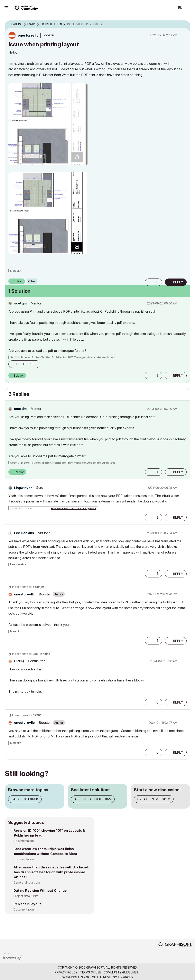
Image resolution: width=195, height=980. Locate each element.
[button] (48, 124)
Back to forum (25, 799)
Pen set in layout (27, 904)
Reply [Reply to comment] (178, 376)
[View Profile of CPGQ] (19, 661)
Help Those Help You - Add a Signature (73, 509)
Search (168, 8)
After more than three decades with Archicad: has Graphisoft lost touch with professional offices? (51, 872)
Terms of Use (91, 972)
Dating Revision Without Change (40, 891)
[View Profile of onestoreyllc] (28, 35)
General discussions (27, 882)
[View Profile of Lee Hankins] (24, 533)
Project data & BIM (26, 896)
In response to (28, 587)
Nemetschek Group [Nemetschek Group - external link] (118, 977)
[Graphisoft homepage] (175, 945)
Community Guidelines (121, 972)
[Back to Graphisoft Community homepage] (27, 7)
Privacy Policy (66, 972)
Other (32, 281)
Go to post (27, 364)
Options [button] (184, 25)
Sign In (188, 8)
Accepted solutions (93, 799)
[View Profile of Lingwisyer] (23, 488)
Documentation (24, 841)
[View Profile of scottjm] (20, 303)
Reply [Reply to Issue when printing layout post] (178, 282)
